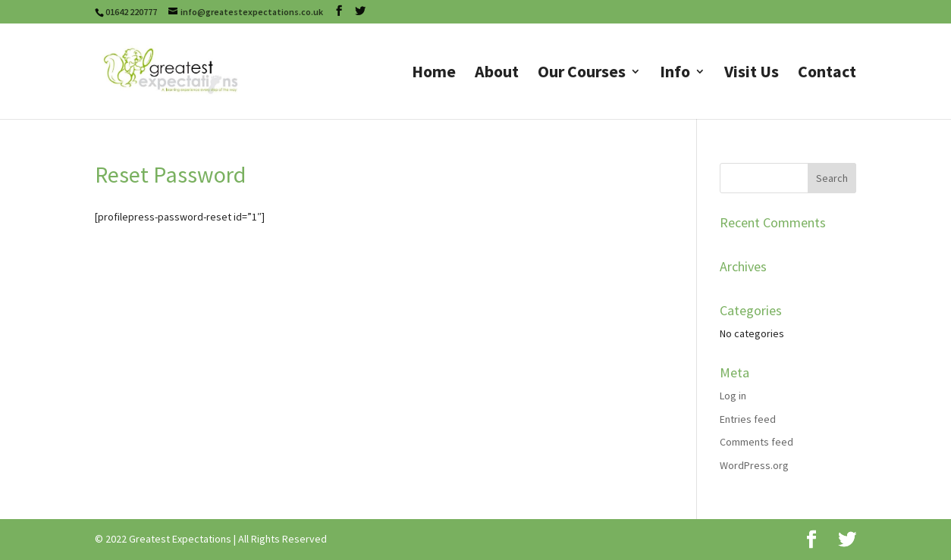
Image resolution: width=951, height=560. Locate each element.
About (497, 74)
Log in (733, 396)
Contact (827, 74)
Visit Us (752, 74)
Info (675, 74)
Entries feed (748, 419)
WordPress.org (754, 465)
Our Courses (582, 74)
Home (434, 74)
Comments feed (756, 442)
